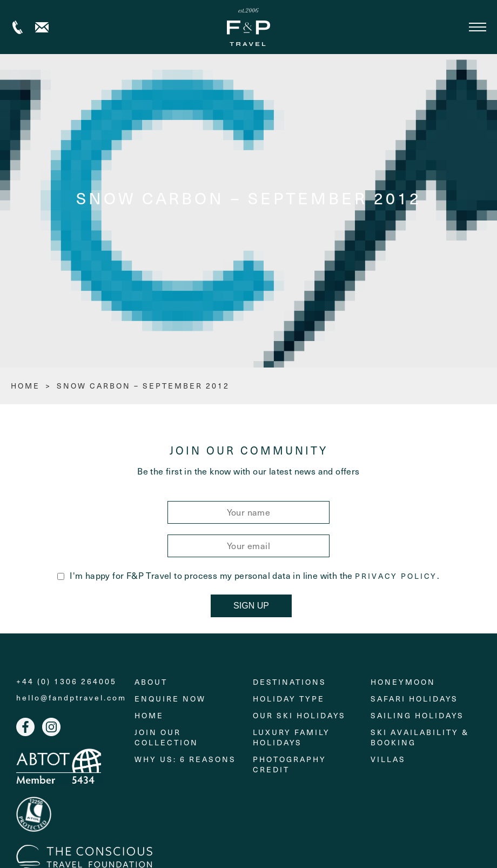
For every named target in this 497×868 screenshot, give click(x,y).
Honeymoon (403, 682)
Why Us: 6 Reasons (185, 759)
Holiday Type (289, 699)
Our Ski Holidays (299, 715)
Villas (388, 759)
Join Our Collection (166, 737)
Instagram (51, 727)
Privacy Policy (396, 576)
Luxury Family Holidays (291, 737)
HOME (25, 386)
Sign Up (251, 606)
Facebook (25, 727)
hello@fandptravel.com (71, 698)
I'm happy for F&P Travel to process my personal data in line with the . (248, 575)
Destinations (290, 682)
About (151, 682)
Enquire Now (170, 699)
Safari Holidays (414, 699)
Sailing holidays (417, 715)
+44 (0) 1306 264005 (18, 27)
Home (149, 715)
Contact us (42, 27)
